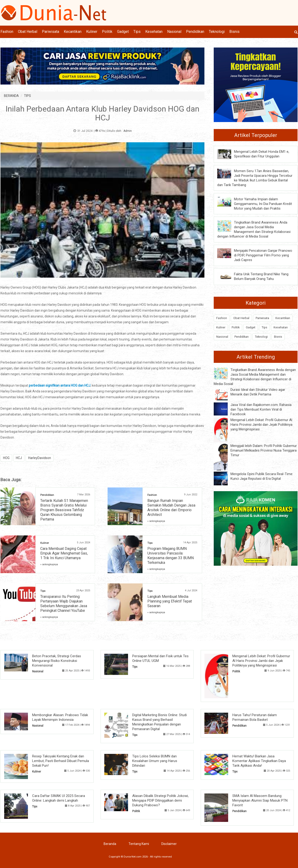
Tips (137, 32)
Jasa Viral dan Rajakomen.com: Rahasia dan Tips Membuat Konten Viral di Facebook (261, 409)
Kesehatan (154, 32)
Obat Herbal (28, 32)
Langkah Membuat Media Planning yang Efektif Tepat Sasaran (170, 601)
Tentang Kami (139, 844)
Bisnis (234, 32)
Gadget (123, 32)
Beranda (110, 844)
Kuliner (92, 32)
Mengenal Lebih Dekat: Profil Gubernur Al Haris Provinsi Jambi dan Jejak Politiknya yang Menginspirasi (261, 425)
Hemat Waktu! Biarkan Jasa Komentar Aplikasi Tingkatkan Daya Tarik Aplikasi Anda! (259, 761)
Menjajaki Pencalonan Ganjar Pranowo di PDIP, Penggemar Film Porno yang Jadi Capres (263, 255)
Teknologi (217, 32)
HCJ (19, 458)
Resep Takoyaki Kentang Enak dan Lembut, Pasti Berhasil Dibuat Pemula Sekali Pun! (61, 761)
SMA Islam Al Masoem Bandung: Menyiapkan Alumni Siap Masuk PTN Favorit (260, 800)
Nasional (174, 32)
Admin (128, 131)
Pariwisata (51, 32)
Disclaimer (169, 844)
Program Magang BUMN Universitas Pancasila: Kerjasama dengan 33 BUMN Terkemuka (171, 556)
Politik (107, 32)
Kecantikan (73, 32)
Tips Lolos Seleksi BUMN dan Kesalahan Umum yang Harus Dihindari (155, 761)
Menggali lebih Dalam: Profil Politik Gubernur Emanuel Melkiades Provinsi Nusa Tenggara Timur (264, 450)
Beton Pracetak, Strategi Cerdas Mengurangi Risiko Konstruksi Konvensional (57, 661)
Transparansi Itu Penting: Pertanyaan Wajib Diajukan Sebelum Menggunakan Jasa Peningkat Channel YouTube (64, 604)
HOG (6, 458)
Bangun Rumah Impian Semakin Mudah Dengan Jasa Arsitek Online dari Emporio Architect (171, 508)
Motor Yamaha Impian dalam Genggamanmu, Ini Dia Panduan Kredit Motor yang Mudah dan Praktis (263, 204)
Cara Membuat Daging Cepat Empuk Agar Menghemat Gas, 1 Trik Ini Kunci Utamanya (64, 553)
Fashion (7, 32)
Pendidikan (195, 32)
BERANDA (11, 96)
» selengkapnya (156, 521)
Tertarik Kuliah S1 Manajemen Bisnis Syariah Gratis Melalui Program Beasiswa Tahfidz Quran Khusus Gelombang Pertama (64, 510)
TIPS (27, 96)
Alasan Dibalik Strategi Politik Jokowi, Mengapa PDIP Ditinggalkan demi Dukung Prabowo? (160, 800)
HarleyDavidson (40, 458)
